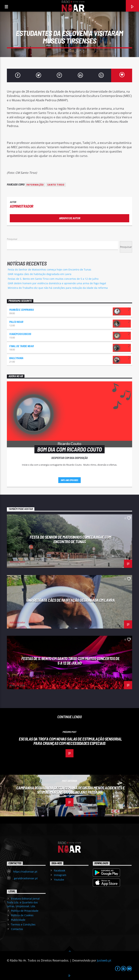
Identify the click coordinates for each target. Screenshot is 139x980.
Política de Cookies (22, 915)
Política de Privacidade (25, 911)
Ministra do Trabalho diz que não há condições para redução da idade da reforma (58, 288)
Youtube (59, 880)
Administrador (22, 206)
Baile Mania (16, 358)
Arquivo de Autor (70, 218)
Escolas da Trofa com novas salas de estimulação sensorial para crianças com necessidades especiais (70, 741)
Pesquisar (12, 239)
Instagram (60, 875)
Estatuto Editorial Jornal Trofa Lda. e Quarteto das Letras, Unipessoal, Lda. (23, 902)
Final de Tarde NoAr (21, 346)
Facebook (60, 870)
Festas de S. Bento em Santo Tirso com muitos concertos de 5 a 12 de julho (53, 279)
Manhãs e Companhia (21, 310)
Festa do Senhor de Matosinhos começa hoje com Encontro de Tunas (50, 270)
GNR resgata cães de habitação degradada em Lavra (40, 274)
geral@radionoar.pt (25, 878)
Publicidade (18, 920)
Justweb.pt (104, 960)
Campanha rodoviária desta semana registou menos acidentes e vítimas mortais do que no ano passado (70, 790)
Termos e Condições (23, 924)
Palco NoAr (16, 322)
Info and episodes (69, 480)
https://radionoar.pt (25, 872)
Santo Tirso (56, 185)
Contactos (17, 929)
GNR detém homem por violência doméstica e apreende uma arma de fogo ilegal (57, 283)
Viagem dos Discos (20, 334)
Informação (35, 185)
